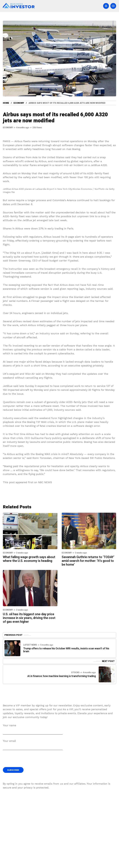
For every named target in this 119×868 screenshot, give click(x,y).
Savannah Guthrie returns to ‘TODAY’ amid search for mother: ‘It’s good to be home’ (88, 561)
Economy (19, 103)
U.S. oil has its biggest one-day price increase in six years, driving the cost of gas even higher (29, 618)
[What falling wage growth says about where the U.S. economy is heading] (30, 531)
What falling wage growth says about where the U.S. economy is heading (29, 559)
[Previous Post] (12, 648)
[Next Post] (107, 674)
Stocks (75, 673)
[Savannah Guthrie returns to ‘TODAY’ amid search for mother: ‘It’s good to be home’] (89, 531)
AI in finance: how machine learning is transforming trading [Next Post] (62, 676)
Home (6, 103)
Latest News (30, 645)
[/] (106, 6)
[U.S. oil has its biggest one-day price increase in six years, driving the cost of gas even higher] (30, 588)
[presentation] (25, 760)
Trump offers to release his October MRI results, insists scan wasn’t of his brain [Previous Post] (66, 650)
